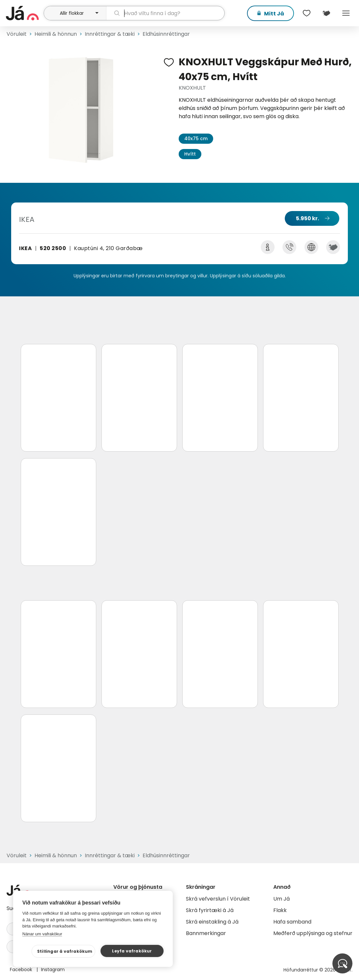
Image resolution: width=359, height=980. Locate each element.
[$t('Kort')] (326, 13)
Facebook (22, 969)
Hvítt (190, 154)
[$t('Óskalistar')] (306, 13)
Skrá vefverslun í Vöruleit (218, 899)
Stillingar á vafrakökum (65, 951)
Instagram (53, 969)
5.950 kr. (307, 218)
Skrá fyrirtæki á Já (210, 910)
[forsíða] (24, 13)
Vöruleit (17, 34)
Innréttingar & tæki (110, 34)
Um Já (281, 899)
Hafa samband (292, 922)
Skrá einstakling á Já (212, 922)
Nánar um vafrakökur (42, 934)
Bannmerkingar (206, 933)
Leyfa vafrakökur (132, 951)
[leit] (165, 13)
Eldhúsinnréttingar (166, 34)
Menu (346, 13)
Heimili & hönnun (56, 34)
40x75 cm (196, 138)
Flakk (280, 910)
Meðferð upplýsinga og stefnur (313, 933)
